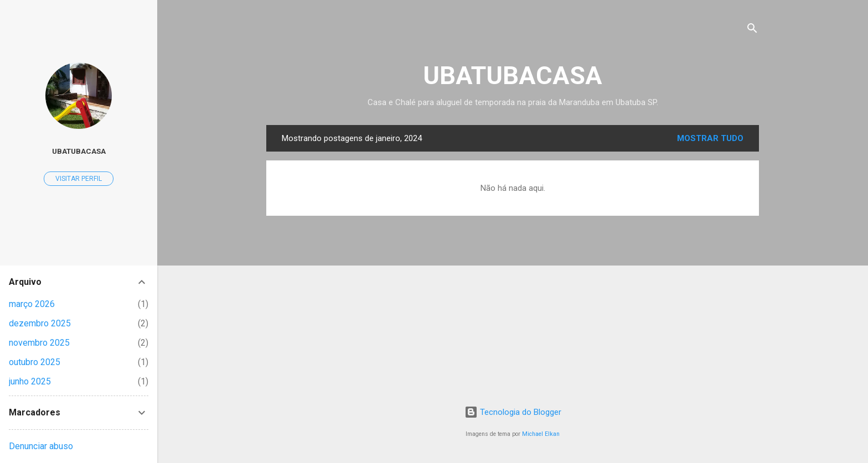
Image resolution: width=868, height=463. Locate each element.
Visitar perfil (79, 179)
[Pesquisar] (752, 30)
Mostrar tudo (710, 138)
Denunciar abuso (41, 446)
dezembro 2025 (40, 323)
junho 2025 (30, 381)
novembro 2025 (39, 343)
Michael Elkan (541, 434)
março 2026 (32, 304)
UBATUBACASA (513, 76)
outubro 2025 (35, 362)
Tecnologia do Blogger (513, 412)
